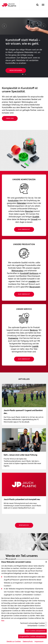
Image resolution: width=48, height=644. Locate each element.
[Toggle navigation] (43, 5)
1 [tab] (23, 74)
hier (3, 629)
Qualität (36, 217)
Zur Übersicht (24, 229)
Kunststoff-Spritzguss (29, 273)
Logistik (35, 346)
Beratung (34, 330)
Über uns (10, 118)
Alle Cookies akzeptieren (36, 639)
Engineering (13, 338)
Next (44, 26)
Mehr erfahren (16, 70)
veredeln (32, 281)
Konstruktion (13, 201)
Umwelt (34, 219)
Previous (4, 26)
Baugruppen (35, 287)
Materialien (22, 203)
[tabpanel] (24, 48)
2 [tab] (25, 74)
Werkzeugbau (17, 271)
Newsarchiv (24, 525)
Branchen (29, 211)
